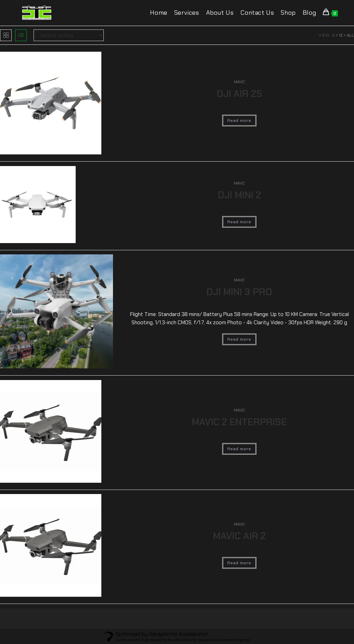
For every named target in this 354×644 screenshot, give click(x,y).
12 (341, 35)
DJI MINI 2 (239, 195)
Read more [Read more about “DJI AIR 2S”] (239, 121)
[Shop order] (69, 35)
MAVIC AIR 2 (239, 536)
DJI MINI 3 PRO (239, 292)
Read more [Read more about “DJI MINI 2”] (239, 222)
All (350, 35)
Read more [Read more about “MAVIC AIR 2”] (239, 563)
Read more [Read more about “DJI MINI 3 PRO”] (239, 339)
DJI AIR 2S (239, 94)
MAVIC (239, 82)
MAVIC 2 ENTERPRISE (239, 422)
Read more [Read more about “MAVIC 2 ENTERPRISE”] (239, 449)
